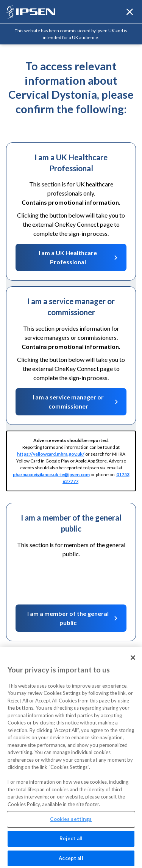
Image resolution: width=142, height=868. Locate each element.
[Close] (133, 661)
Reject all (71, 842)
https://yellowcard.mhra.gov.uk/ (51, 454)
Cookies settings (71, 822)
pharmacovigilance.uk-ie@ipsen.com (51, 474)
